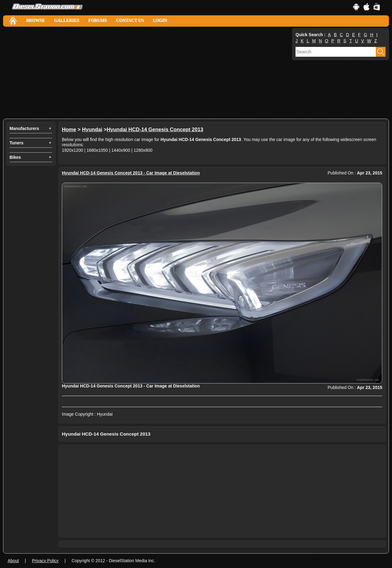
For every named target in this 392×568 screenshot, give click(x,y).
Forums (98, 20)
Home (69, 130)
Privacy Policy (45, 561)
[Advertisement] (147, 73)
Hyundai (92, 130)
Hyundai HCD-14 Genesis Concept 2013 (155, 130)
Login (160, 20)
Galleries (66, 20)
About (13, 561)
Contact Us (130, 20)
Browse (35, 20)
